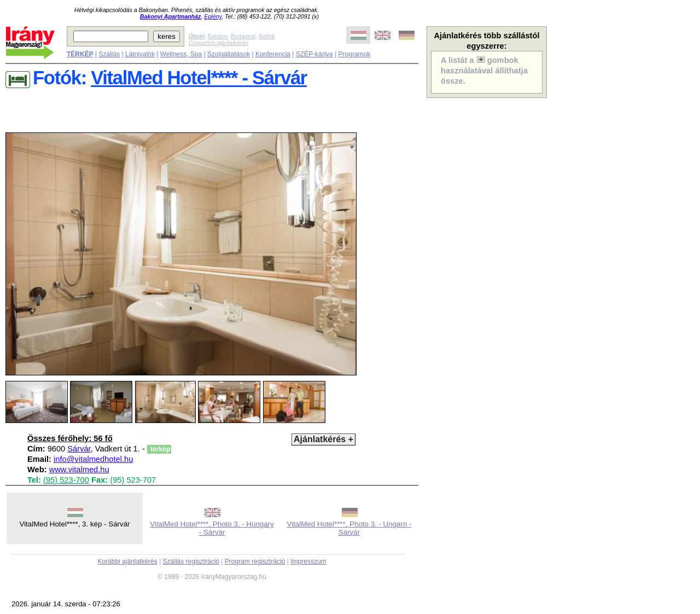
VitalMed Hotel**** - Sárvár (199, 78)
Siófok (267, 36)
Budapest (243, 36)
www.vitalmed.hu (79, 470)
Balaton (218, 36)
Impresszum (308, 561)
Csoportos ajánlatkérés (218, 43)
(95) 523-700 (66, 480)
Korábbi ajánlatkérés (127, 561)
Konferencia (273, 54)
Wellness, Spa (181, 54)
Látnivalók (140, 54)
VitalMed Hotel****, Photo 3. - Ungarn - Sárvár (349, 528)
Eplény (213, 16)
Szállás (109, 54)
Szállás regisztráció (191, 561)
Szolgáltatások (229, 54)
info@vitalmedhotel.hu (93, 459)
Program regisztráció (255, 561)
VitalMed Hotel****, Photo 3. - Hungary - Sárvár (212, 528)
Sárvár (79, 449)
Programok (355, 54)
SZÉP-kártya (314, 54)
